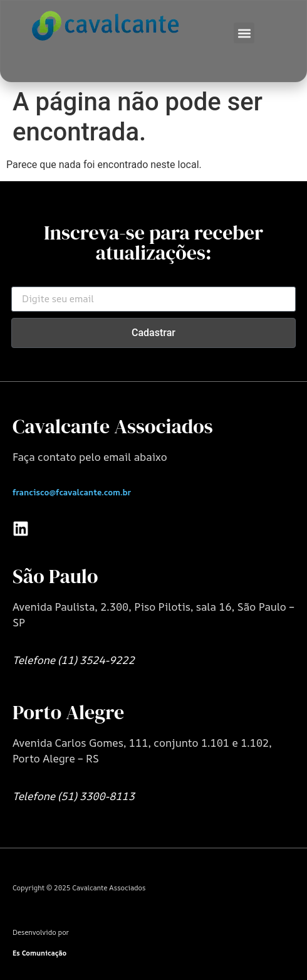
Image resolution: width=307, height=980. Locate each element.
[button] (244, 33)
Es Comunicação (39, 953)
